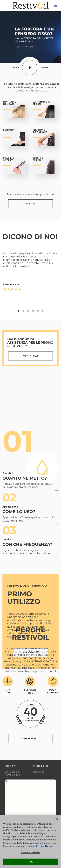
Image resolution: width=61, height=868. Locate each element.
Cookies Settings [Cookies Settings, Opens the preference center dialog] (30, 853)
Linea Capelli (12, 772)
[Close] (57, 819)
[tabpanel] (30, 304)
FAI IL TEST (30, 204)
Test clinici (38, 772)
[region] (30, 841)
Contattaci (31, 356)
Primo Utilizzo (12, 775)
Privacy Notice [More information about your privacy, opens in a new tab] (44, 846)
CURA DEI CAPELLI (15, 796)
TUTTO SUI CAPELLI (15, 787)
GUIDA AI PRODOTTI (16, 799)
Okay (31, 862)
